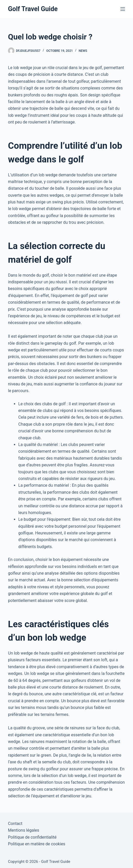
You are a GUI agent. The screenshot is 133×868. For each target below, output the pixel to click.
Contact (15, 824)
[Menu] (123, 9)
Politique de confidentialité (32, 837)
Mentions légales (24, 830)
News (83, 51)
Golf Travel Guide (33, 9)
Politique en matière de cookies (37, 844)
